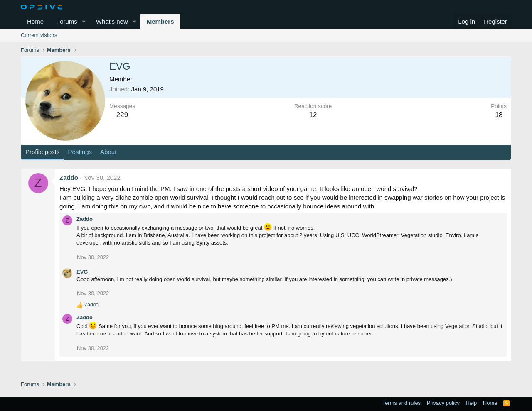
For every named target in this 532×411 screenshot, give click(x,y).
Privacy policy (443, 403)
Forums (67, 21)
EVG (82, 272)
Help (472, 403)
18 (499, 115)
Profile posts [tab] (43, 152)
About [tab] (108, 152)
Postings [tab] (80, 152)
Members (160, 21)
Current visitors (39, 35)
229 (122, 115)
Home (35, 21)
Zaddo (69, 177)
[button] (84, 21)
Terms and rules (401, 403)
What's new (112, 21)
